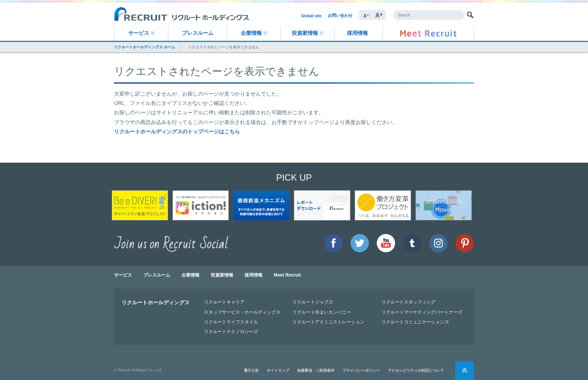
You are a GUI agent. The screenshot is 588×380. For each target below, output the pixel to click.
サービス (139, 33)
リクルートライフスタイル (231, 322)
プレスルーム (198, 33)
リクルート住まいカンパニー (322, 312)
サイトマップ (278, 370)
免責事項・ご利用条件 (316, 370)
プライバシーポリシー (361, 370)
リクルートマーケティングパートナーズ (422, 312)
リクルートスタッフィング (408, 302)
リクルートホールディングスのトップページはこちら (177, 132)
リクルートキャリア (224, 302)
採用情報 (357, 33)
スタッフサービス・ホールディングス (242, 312)
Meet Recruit (287, 275)
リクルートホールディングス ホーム (145, 47)
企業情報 (251, 33)
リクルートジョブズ (313, 302)
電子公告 (251, 370)
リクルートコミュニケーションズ (415, 322)
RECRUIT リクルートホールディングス (181, 15)
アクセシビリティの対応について (416, 370)
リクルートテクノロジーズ (231, 331)
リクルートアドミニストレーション (328, 322)
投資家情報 (305, 33)
